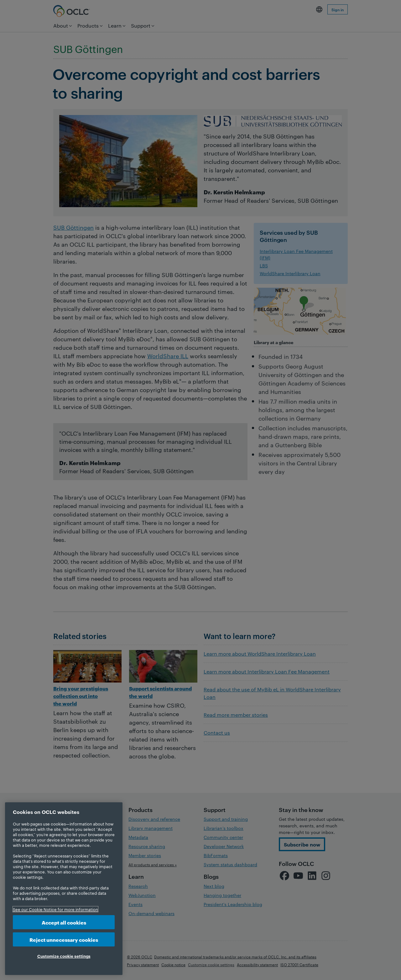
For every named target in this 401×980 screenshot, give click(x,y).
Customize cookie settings (64, 956)
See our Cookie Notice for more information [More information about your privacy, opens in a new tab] (55, 909)
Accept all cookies (64, 922)
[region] (64, 889)
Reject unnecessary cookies (64, 939)
